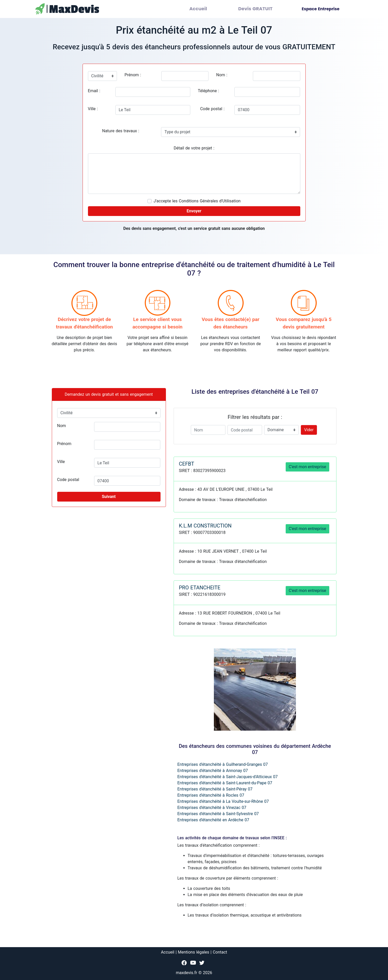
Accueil (209, 9)
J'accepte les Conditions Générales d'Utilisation (197, 201)
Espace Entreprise (320, 9)
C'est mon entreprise (307, 467)
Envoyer (194, 211)
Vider (309, 430)
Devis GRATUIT (259, 9)
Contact (220, 952)
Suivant (109, 497)
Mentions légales (194, 952)
